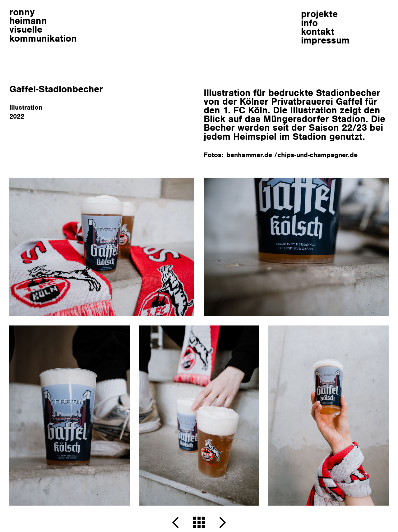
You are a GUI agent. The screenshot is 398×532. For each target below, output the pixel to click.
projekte (319, 14)
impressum (325, 40)
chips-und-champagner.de (317, 155)
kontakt (318, 32)
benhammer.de (250, 155)
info (309, 23)
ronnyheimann (43, 25)
